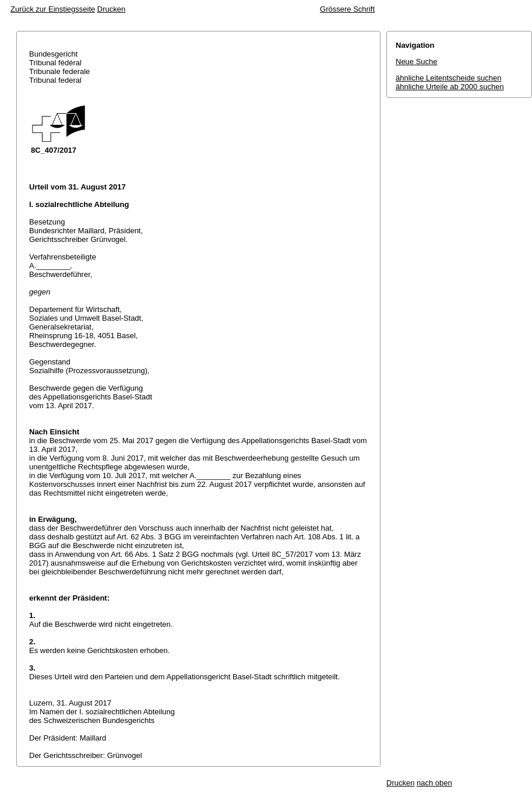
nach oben (434, 783)
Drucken (111, 9)
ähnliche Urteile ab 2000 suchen (450, 87)
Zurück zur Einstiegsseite (53, 9)
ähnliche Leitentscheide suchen (448, 78)
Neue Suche (417, 62)
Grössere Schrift (347, 9)
